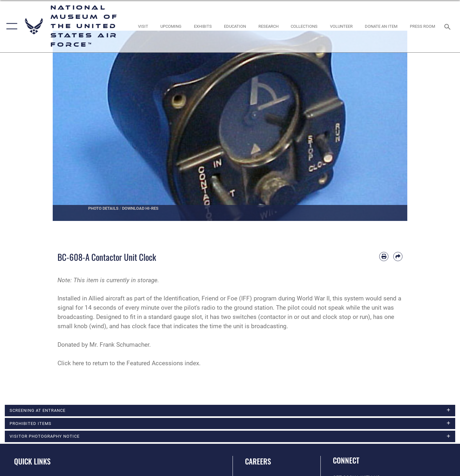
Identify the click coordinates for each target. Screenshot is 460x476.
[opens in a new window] (143, 26)
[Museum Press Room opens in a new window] (423, 26)
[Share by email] (398, 257)
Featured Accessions (155, 363)
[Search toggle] (448, 26)
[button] (10, 26)
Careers (258, 462)
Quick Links (32, 462)
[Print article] (384, 257)
